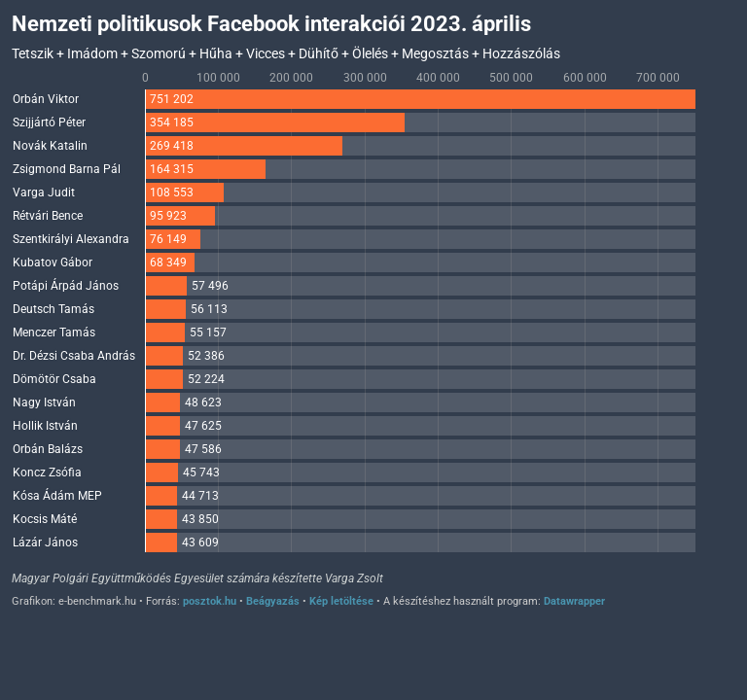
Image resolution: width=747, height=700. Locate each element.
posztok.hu (210, 601)
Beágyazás (273, 601)
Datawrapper (574, 601)
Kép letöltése (341, 601)
